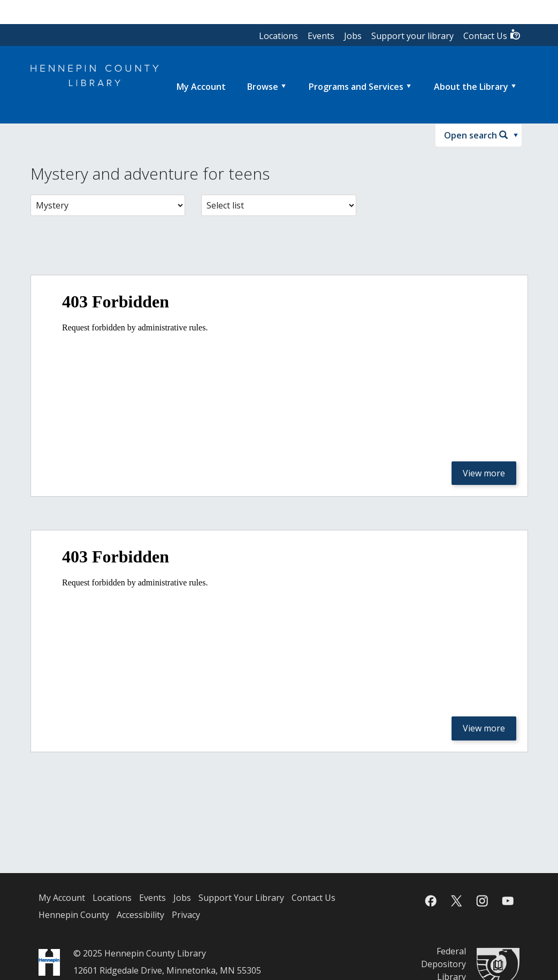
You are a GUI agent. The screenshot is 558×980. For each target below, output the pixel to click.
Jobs (353, 36)
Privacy (186, 915)
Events (321, 36)
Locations (278, 36)
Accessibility (140, 915)
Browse (263, 87)
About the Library (471, 87)
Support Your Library (241, 898)
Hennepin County (74, 915)
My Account (62, 898)
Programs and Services (356, 87)
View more (484, 473)
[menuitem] (201, 87)
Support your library (412, 36)
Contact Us (492, 35)
